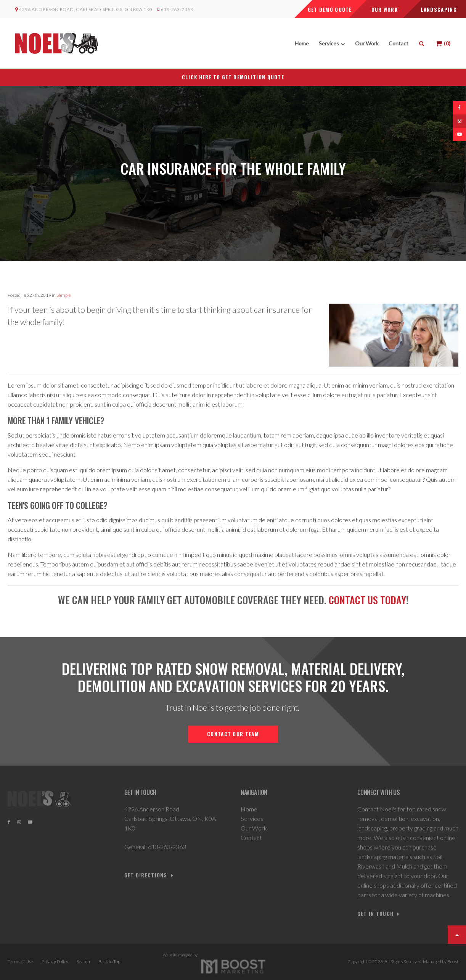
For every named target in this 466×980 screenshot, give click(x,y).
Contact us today (367, 600)
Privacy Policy (55, 961)
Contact (399, 43)
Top (457, 935)
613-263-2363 (177, 9)
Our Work (367, 43)
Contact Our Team (233, 734)
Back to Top (109, 961)
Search (83, 961)
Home (302, 43)
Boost (453, 961)
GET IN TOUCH (376, 914)
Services (329, 43)
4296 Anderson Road (152, 809)
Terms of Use (20, 961)
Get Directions (146, 875)
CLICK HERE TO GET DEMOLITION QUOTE (233, 77)
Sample (64, 295)
